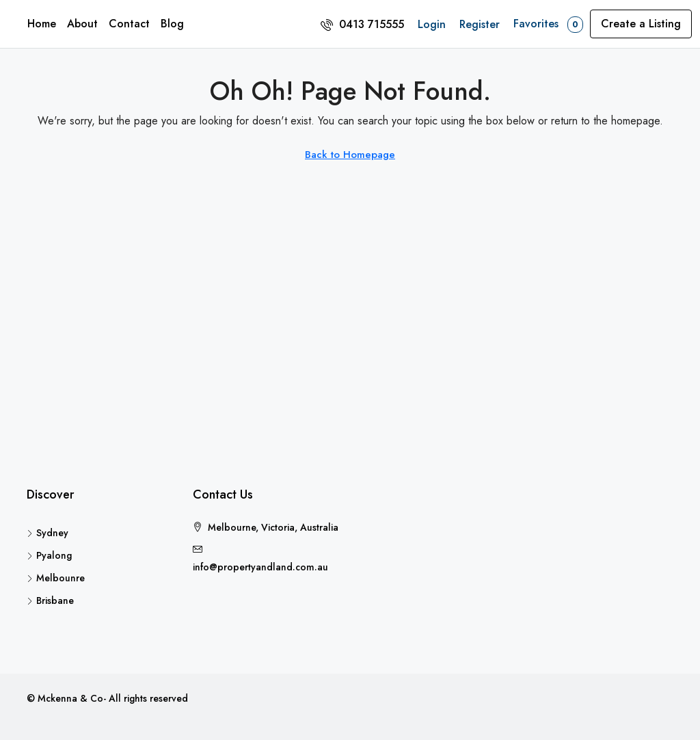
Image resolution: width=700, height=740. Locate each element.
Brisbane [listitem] (50, 600)
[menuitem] (362, 24)
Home (42, 24)
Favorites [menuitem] (548, 24)
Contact (129, 24)
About (82, 24)
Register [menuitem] (480, 24)
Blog (172, 24)
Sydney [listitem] (48, 533)
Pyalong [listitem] (49, 555)
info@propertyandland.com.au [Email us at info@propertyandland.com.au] (260, 567)
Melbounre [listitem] (56, 578)
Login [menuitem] (432, 24)
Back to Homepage (350, 155)
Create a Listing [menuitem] (641, 24)
